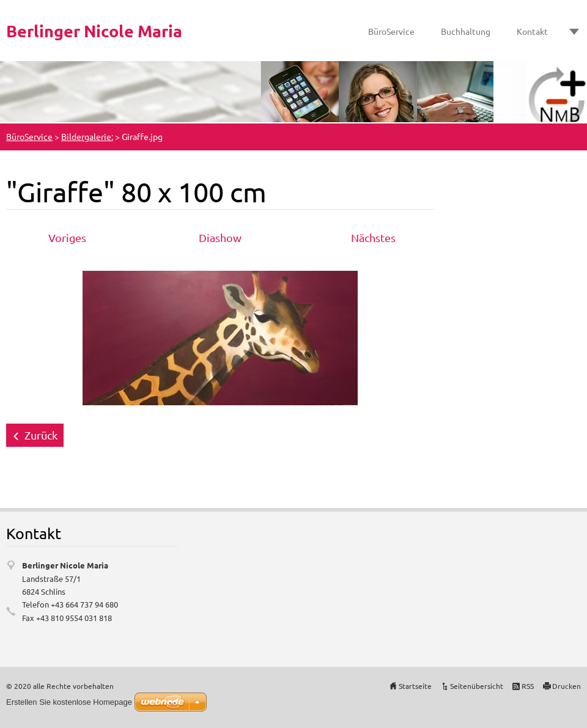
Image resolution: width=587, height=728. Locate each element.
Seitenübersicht (477, 686)
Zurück (41, 435)
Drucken (567, 686)
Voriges (67, 237)
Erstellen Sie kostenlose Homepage (69, 702)
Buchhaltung (466, 31)
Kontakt (532, 31)
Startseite (415, 686)
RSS (528, 686)
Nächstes (373, 237)
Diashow (220, 237)
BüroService (391, 31)
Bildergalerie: (87, 136)
